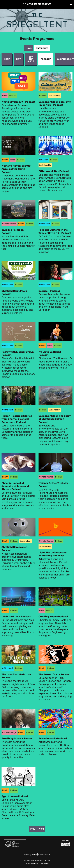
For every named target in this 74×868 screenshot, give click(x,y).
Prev (33, 829)
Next (41, 829)
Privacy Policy (31, 855)
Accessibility (44, 855)
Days (29, 48)
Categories (42, 48)
